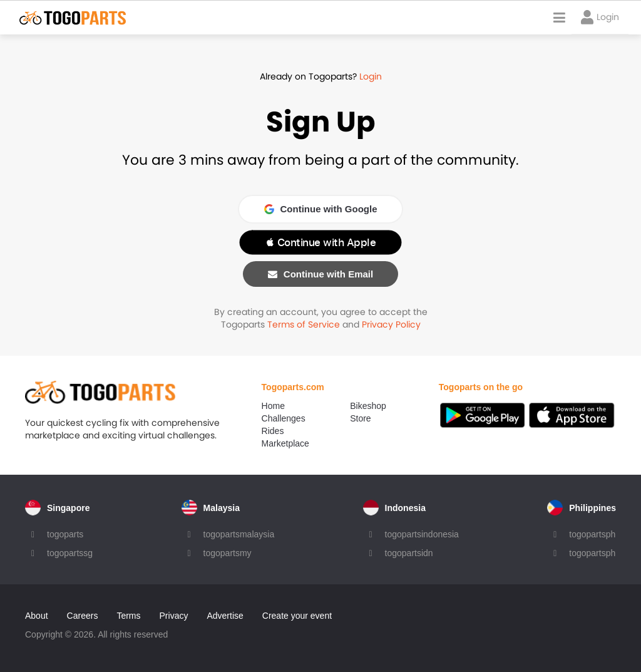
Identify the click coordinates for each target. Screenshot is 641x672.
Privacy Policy (391, 324)
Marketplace (285, 443)
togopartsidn (409, 553)
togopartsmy (228, 553)
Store (360, 418)
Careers (83, 616)
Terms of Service (304, 324)
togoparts (65, 534)
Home (273, 406)
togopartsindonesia (422, 534)
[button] (320, 242)
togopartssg (70, 553)
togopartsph (592, 534)
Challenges (284, 418)
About (37, 616)
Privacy (174, 616)
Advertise (225, 616)
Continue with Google (321, 209)
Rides (273, 431)
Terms (128, 616)
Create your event (297, 616)
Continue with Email (320, 274)
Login (371, 76)
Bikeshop (368, 406)
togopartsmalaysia (239, 534)
